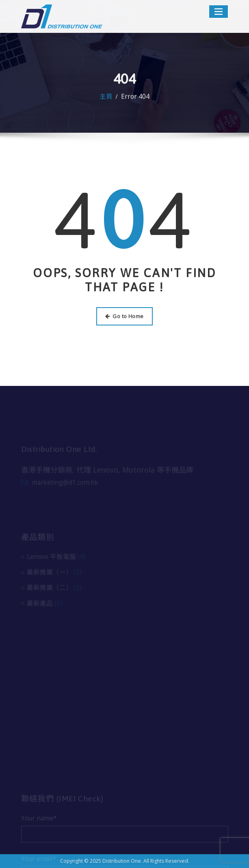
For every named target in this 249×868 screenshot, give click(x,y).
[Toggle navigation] (219, 12)
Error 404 (135, 99)
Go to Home (124, 316)
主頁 (106, 99)
